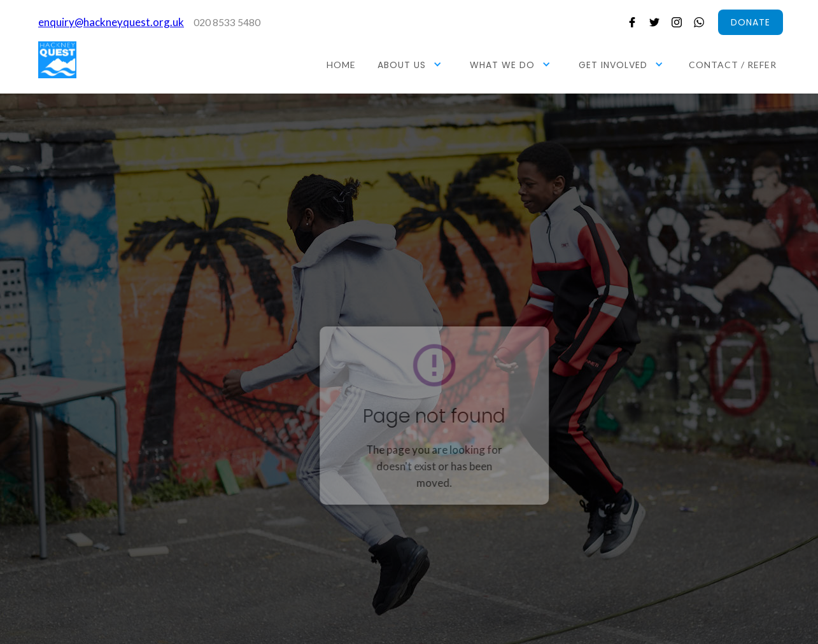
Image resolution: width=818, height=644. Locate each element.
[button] (412, 64)
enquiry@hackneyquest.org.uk (111, 22)
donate (751, 22)
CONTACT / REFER (733, 65)
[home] (57, 60)
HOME (341, 65)
